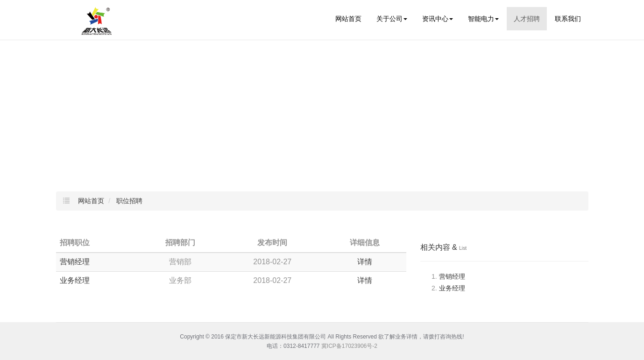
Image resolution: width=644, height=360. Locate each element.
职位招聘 (129, 201)
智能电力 (483, 19)
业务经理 (75, 280)
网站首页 (348, 19)
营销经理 (75, 262)
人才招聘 (527, 19)
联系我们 (568, 19)
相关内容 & (444, 247)
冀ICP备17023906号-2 (349, 346)
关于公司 (392, 19)
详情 (365, 262)
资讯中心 (438, 19)
